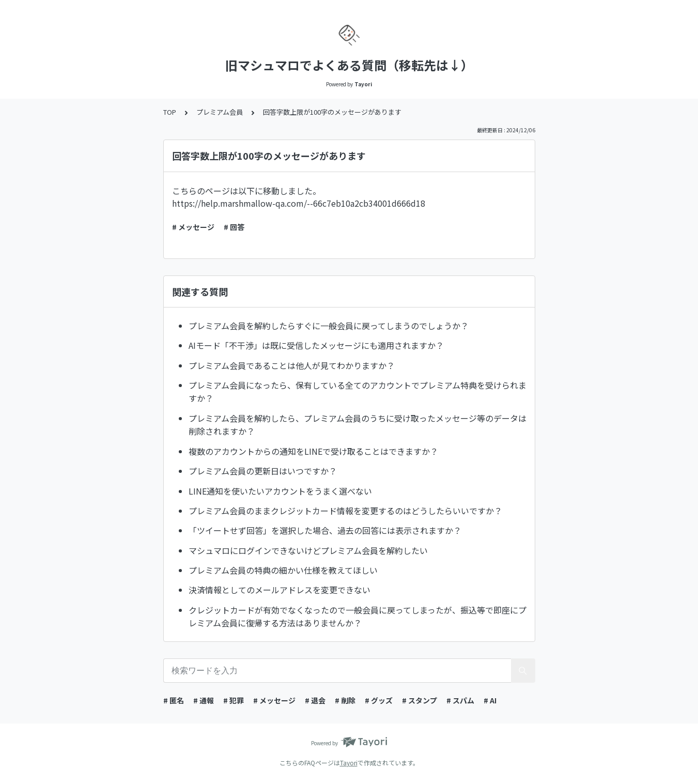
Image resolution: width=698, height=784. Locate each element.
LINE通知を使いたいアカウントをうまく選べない (280, 491)
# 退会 (315, 700)
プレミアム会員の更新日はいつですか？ (263, 471)
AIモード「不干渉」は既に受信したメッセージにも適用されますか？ (316, 345)
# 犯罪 (234, 700)
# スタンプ (420, 700)
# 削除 (345, 700)
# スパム (460, 700)
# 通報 (204, 700)
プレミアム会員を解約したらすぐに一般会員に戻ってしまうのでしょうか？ (329, 326)
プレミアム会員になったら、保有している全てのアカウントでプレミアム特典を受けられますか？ (358, 392)
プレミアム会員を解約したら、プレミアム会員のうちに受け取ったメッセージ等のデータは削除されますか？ (358, 425)
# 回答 (234, 227)
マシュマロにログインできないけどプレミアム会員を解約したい (308, 550)
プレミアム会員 (220, 112)
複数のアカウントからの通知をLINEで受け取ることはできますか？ (313, 451)
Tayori (349, 763)
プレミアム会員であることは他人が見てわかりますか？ (292, 365)
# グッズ (379, 700)
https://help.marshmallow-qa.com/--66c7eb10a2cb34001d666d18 (299, 203)
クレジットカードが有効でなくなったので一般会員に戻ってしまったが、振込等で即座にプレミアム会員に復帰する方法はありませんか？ (358, 617)
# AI (490, 700)
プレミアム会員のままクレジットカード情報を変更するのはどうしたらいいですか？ (345, 511)
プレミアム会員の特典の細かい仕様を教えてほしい (283, 570)
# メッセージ (193, 227)
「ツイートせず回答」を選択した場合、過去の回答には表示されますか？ (325, 530)
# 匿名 (174, 700)
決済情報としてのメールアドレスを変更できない (280, 590)
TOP (170, 112)
